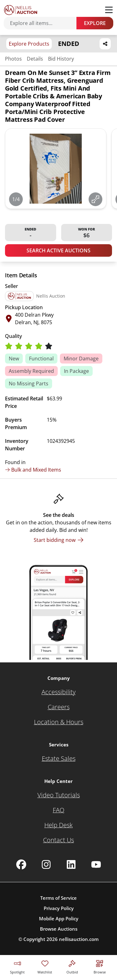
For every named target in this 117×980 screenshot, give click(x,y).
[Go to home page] (21, 10)
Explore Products (29, 44)
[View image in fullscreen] (95, 199)
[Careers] (59, 707)
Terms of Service (58, 898)
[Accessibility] (58, 692)
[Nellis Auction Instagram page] (46, 864)
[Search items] (43, 23)
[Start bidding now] (59, 540)
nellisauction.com (79, 939)
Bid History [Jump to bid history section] (61, 59)
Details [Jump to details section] (35, 59)
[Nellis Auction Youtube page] (96, 864)
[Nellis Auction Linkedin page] (71, 864)
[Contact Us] (58, 840)
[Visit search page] (100, 966)
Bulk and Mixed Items (33, 470)
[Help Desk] (58, 825)
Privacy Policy (59, 908)
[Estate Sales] (59, 759)
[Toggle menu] (109, 10)
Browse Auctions (59, 929)
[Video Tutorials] (59, 795)
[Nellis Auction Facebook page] (21, 864)
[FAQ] (58, 810)
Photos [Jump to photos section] (13, 59)
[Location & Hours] (59, 722)
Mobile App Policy (59, 918)
